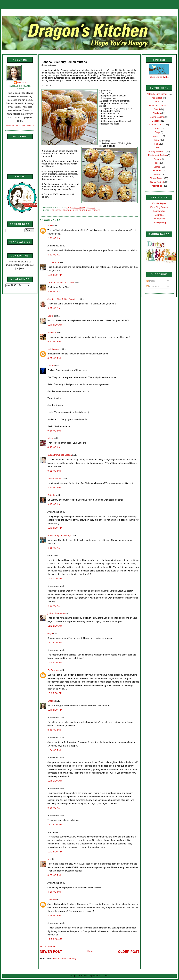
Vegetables (157, 186)
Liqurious (159, 215)
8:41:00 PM (54, 730)
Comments (153, 286)
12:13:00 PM (55, 275)
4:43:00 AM (54, 255)
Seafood (157, 171)
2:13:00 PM (54, 488)
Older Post (129, 952)
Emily (50, 226)
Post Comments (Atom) (65, 958)
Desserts (57, 210)
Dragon (22, 83)
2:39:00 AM (54, 238)
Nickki (50, 438)
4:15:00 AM (54, 548)
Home (17, 19)
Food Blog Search (159, 207)
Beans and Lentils (157, 106)
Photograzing (159, 219)
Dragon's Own (70, 210)
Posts (151, 281)
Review (157, 159)
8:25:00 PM (54, 358)
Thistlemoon (53, 262)
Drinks (157, 128)
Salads (157, 167)
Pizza (157, 148)
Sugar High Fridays (89, 210)
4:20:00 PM (54, 892)
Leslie (50, 316)
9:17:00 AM (54, 504)
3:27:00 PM (54, 875)
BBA (157, 102)
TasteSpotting (159, 223)
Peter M (51, 495)
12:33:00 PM (55, 528)
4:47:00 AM (54, 447)
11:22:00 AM (55, 626)
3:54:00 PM (54, 915)
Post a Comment (48, 946)
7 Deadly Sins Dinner (157, 94)
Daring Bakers (157, 117)
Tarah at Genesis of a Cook (61, 283)
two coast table (55, 479)
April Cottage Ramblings (59, 535)
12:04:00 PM (55, 710)
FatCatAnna (53, 670)
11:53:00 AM (55, 939)
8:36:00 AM (54, 808)
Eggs (157, 132)
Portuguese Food (157, 151)
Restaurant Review (157, 155)
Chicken (157, 113)
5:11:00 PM (54, 341)
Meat (157, 140)
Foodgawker (159, 211)
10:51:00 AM (55, 781)
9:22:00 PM (54, 471)
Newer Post (51, 952)
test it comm (53, 349)
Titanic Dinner (157, 178)
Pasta (157, 144)
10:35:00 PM (55, 693)
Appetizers (157, 98)
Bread (157, 109)
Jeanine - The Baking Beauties (62, 299)
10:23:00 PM (55, 852)
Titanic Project (157, 182)
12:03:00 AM (55, 663)
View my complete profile (20, 126)
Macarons (157, 136)
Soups (157, 174)
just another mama (57, 613)
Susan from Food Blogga (60, 455)
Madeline (52, 332)
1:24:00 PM (54, 750)
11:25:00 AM (55, 642)
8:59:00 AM (54, 292)
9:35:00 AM (54, 308)
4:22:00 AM (54, 606)
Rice (157, 163)
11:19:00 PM (55, 824)
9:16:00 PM (54, 431)
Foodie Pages (159, 203)
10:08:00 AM (55, 325)
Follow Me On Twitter (159, 77)
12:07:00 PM (55, 579)
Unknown (52, 899)
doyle (50, 633)
